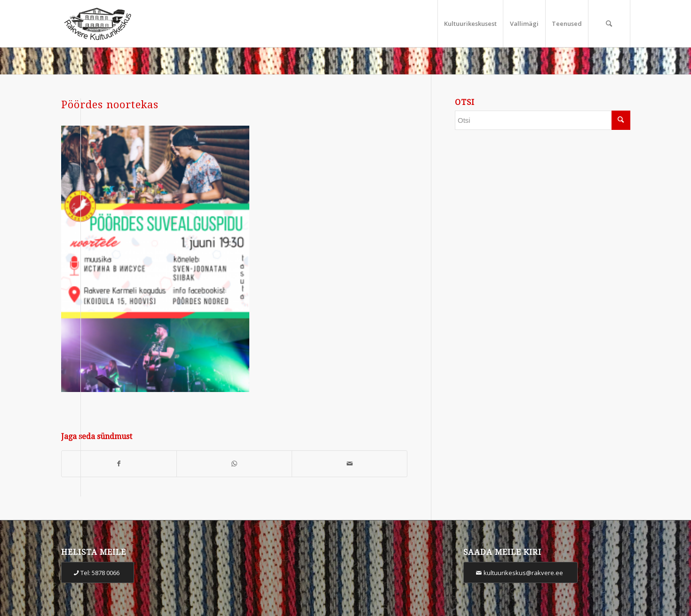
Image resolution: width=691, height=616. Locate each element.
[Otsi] (609, 24)
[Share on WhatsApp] (234, 464)
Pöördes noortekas (110, 105)
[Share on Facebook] (119, 464)
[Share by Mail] (349, 464)
